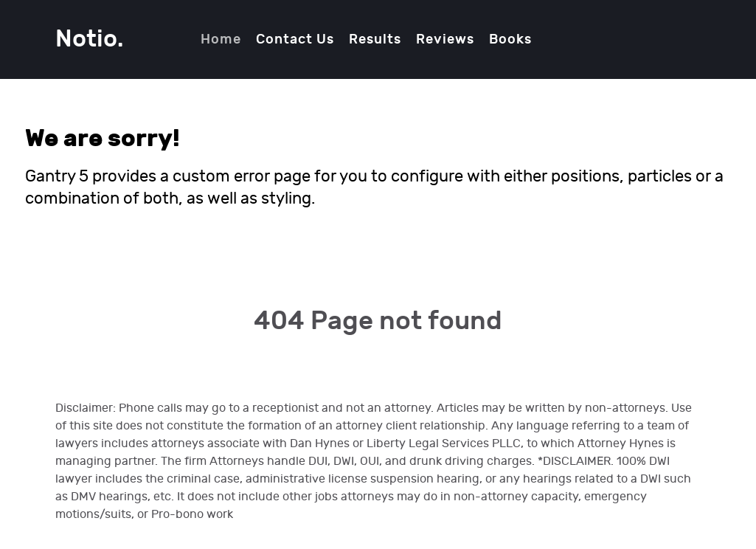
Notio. (89, 39)
